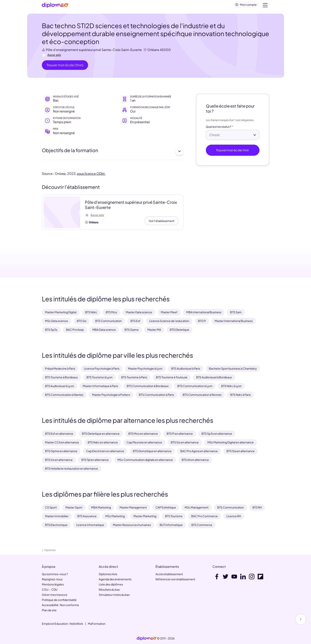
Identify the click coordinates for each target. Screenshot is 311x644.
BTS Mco (111, 312)
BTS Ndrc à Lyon (231, 386)
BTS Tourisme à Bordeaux (61, 377)
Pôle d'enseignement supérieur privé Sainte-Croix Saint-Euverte (94, 51)
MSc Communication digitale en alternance (145, 460)
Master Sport (74, 507)
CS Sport (51, 507)
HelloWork (76, 624)
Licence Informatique (90, 525)
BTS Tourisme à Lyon (99, 377)
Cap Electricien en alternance (105, 451)
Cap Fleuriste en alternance (144, 442)
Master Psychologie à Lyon (145, 368)
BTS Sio (82, 321)
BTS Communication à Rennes (202, 395)
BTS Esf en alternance (59, 433)
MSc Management (197, 507)
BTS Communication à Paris (156, 395)
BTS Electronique (56, 525)
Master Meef (169, 312)
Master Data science (139, 312)
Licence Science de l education (169, 321)
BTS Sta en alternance (241, 451)
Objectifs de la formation (113, 153)
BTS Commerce (202, 525)
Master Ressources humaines (132, 525)
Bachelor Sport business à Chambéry (233, 368)
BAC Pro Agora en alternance (199, 451)
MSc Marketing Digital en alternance (231, 442)
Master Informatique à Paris (100, 386)
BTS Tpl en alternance (95, 460)
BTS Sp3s (51, 330)
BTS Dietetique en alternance (101, 433)
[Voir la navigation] (265, 6)
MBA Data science (104, 330)
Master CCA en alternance (62, 442)
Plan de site (49, 610)
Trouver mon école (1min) (65, 67)
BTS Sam (236, 312)
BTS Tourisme (174, 516)
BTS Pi (202, 321)
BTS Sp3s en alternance (217, 433)
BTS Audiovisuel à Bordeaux (214, 377)
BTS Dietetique (179, 330)
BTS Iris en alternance (59, 460)
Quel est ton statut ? (219, 128)
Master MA (154, 330)
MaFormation (97, 624)
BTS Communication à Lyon (195, 386)
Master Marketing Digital (61, 312)
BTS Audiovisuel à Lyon (60, 386)
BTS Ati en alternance (195, 460)
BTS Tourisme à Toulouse (172, 377)
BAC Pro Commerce (204, 516)
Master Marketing (145, 516)
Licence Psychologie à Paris (102, 368)
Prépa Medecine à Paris (60, 368)
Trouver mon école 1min (233, 152)
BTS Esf (135, 321)
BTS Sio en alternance (185, 442)
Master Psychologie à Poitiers (111, 395)
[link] (147, 638)
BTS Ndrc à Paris (240, 395)
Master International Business (234, 321)
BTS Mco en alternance (143, 433)
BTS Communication (108, 321)
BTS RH (257, 507)
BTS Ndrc (91, 312)
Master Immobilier (57, 516)
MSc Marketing (115, 516)
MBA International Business (204, 312)
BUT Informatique (171, 525)
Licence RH (234, 516)
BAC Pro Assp (75, 330)
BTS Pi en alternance (180, 433)
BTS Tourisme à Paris (134, 377)
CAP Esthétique (166, 507)
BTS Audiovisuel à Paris (186, 368)
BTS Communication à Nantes (64, 395)
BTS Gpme (132, 330)
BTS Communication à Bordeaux (148, 386)
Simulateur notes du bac (114, 595)
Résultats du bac (109, 589)
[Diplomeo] (55, 6)
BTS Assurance (87, 516)
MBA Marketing (101, 507)
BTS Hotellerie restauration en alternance (72, 468)
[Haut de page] (301, 619)
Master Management (133, 507)
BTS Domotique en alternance (152, 451)
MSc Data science (57, 321)
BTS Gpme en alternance (61, 451)
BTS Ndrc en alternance (103, 442)
